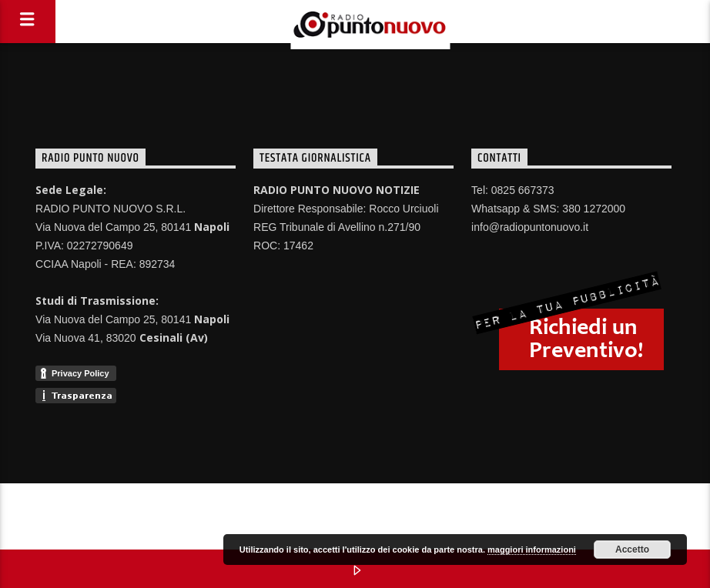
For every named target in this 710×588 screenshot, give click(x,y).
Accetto (632, 550)
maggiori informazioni (532, 550)
